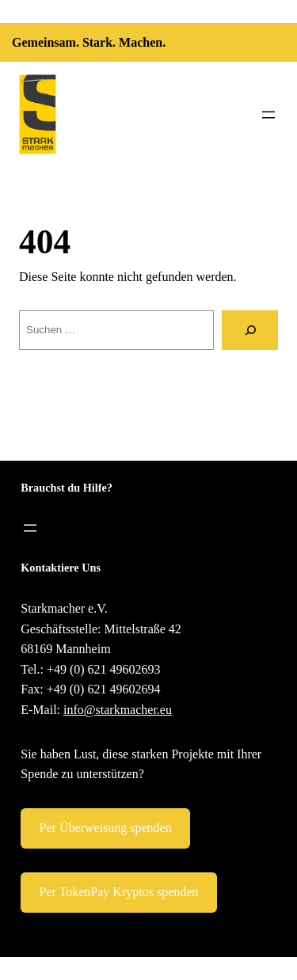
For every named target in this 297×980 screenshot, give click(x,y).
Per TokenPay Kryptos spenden (119, 892)
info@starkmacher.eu (118, 710)
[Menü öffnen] (268, 115)
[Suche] (250, 330)
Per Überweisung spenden (106, 828)
